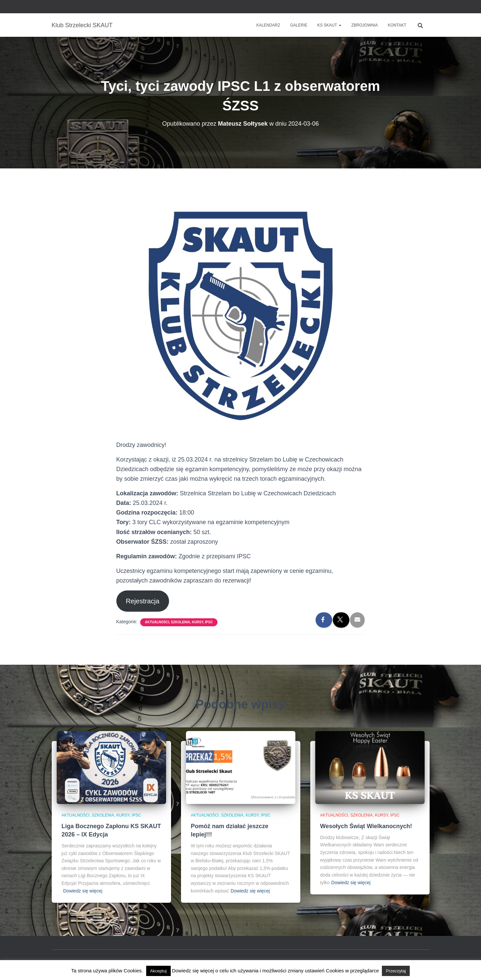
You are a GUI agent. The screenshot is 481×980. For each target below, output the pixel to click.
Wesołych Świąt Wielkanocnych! (366, 826)
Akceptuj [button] (158, 971)
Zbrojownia (365, 25)
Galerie (299, 25)
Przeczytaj (396, 971)
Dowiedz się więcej (83, 891)
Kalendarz (268, 25)
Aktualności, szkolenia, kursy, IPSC (179, 622)
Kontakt (397, 25)
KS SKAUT (329, 25)
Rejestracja (142, 601)
